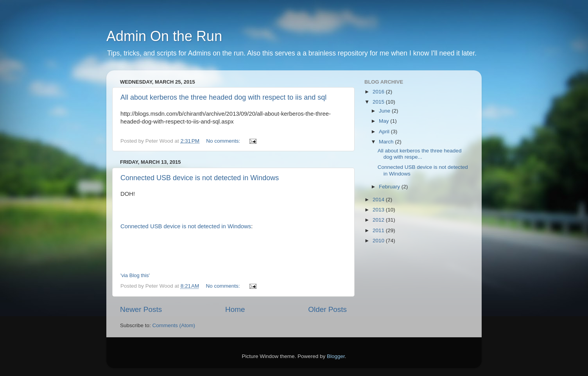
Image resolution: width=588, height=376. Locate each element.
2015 (379, 102)
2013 (379, 210)
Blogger (336, 356)
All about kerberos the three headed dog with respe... (420, 154)
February (390, 187)
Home (235, 309)
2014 (379, 200)
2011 (379, 230)
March (387, 142)
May (385, 121)
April (385, 132)
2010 (379, 241)
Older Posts (327, 309)
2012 (379, 220)
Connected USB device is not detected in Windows (200, 178)
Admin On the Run (164, 36)
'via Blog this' (135, 275)
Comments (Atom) (174, 325)
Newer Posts (141, 309)
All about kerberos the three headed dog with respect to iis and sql (223, 97)
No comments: (224, 141)
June (385, 111)
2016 (379, 92)
